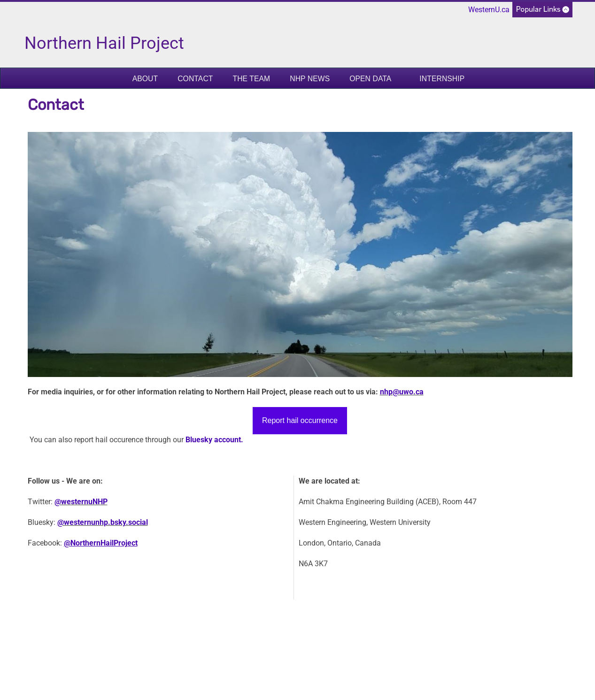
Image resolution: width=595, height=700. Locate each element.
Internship (442, 79)
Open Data (370, 79)
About (145, 79)
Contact (195, 79)
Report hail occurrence (300, 420)
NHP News (310, 79)
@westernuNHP (81, 502)
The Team (251, 79)
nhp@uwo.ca (402, 392)
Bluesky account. (214, 440)
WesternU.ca (489, 10)
